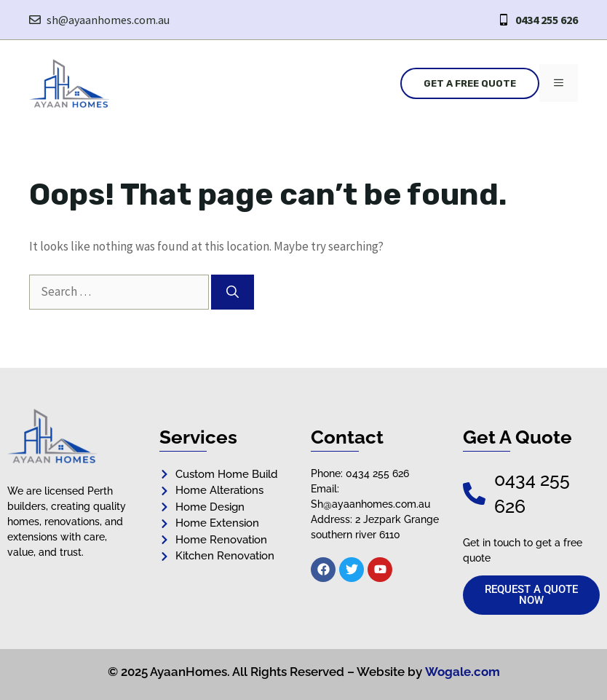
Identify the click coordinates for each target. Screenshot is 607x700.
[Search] (233, 292)
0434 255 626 (547, 20)
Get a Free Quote (470, 83)
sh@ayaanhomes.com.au (108, 20)
